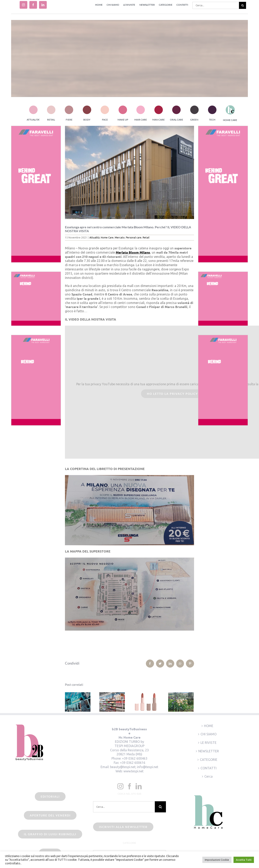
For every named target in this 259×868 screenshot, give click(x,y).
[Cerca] (243, 5)
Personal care (134, 238)
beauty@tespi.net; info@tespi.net (134, 767)
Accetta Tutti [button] (244, 860)
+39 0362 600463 (135, 758)
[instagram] (23, 5)
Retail (146, 238)
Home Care (107, 238)
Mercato (120, 238)
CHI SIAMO (209, 734)
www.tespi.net (133, 771)
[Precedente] (68, 702)
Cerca (209, 776)
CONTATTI (209, 768)
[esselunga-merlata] (130, 172)
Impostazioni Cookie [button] (217, 860)
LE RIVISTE (209, 743)
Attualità (94, 238)
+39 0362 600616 (133, 763)
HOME (209, 726)
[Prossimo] (191, 702)
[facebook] (33, 5)
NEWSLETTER (209, 751)
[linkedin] (43, 5)
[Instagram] (120, 786)
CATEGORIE (209, 760)
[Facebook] (129, 786)
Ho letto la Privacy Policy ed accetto (183, 394)
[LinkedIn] (139, 786)
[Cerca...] (216, 5)
